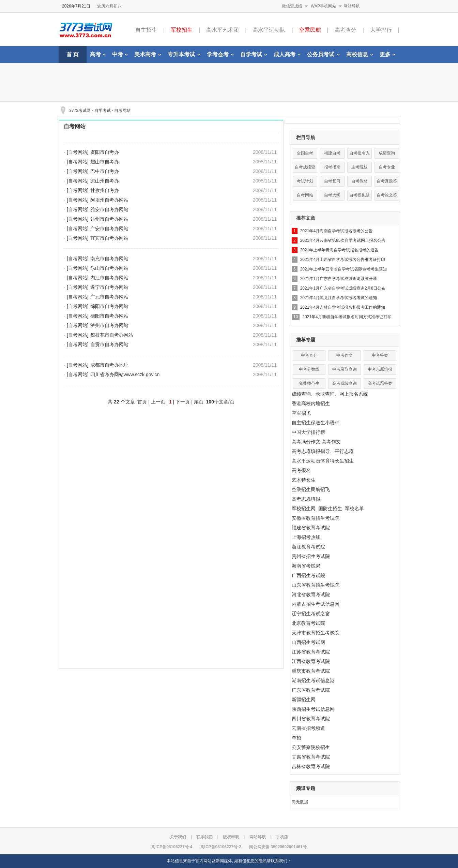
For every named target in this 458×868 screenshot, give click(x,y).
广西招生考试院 (308, 575)
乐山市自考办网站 (109, 268)
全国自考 (305, 153)
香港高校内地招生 (311, 403)
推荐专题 (306, 340)
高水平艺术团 (223, 30)
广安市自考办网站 (109, 229)
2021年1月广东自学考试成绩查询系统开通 (339, 279)
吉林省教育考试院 (311, 766)
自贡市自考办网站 (109, 344)
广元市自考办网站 (109, 297)
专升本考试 (184, 54)
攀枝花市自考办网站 (112, 335)
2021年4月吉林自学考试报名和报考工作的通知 (343, 307)
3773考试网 (80, 111)
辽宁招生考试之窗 (311, 614)
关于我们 (178, 837)
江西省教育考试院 (311, 661)
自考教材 (360, 181)
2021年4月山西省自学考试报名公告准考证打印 (343, 260)
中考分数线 (309, 369)
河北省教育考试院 (311, 594)
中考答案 (380, 355)
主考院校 (360, 167)
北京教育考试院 (308, 623)
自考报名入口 (360, 155)
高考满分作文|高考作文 (316, 442)
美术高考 (148, 54)
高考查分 (346, 30)
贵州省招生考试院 (311, 556)
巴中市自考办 (105, 171)
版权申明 (231, 837)
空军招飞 (301, 413)
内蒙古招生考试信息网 (316, 604)
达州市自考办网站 (109, 219)
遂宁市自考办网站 (109, 287)
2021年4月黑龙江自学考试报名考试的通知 (339, 298)
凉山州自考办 (105, 181)
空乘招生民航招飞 (311, 489)
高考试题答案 (380, 383)
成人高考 (287, 54)
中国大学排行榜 (308, 432)
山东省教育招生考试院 (316, 585)
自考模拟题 (360, 195)
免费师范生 (309, 383)
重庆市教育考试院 (311, 671)
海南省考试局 (306, 566)
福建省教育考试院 (311, 528)
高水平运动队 (269, 30)
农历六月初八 (109, 6)
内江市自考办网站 (109, 278)
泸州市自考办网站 (109, 325)
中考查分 (309, 355)
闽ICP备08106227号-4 (172, 847)
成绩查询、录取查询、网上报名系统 (330, 394)
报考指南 (332, 167)
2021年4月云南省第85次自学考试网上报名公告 (343, 240)
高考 (98, 54)
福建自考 (332, 153)
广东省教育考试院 (311, 690)
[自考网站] (78, 152)
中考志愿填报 (380, 369)
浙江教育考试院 (308, 547)
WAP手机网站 (324, 6)
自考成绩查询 (305, 169)
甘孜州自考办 (105, 190)
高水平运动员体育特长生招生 (323, 461)
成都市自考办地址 (109, 365)
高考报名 (301, 470)
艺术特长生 (304, 480)
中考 (120, 54)
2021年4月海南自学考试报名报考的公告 (337, 231)
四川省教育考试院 (311, 719)
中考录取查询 (345, 369)
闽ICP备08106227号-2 (221, 847)
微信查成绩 (292, 6)
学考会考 (220, 54)
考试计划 (305, 181)
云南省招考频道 (308, 728)
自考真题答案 (387, 183)
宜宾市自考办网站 (109, 238)
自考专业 (387, 167)
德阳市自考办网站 (109, 316)
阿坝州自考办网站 (109, 200)
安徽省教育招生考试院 (316, 518)
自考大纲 (332, 195)
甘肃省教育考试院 (311, 757)
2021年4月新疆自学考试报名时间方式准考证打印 (347, 317)
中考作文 (345, 355)
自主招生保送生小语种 (316, 423)
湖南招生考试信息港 (313, 680)
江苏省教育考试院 (311, 652)
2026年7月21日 (76, 6)
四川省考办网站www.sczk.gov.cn (125, 374)
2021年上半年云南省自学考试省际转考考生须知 (344, 269)
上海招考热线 (306, 537)
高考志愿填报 (306, 499)
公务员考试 (323, 54)
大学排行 (381, 30)
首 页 (73, 54)
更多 (387, 54)
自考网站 (122, 111)
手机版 (282, 837)
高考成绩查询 (345, 383)
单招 (296, 738)
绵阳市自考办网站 (109, 306)
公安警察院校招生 (311, 747)
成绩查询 (387, 153)
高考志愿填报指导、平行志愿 (323, 451)
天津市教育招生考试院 (316, 633)
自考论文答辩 (387, 197)
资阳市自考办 (105, 152)
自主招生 (146, 30)
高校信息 (360, 54)
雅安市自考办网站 (109, 209)
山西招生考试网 (308, 642)
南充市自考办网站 (109, 259)
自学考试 (254, 54)
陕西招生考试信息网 (313, 709)
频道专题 (306, 788)
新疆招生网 (304, 700)
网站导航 (352, 6)
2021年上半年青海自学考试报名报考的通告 (340, 250)
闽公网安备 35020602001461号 (278, 847)
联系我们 (204, 837)
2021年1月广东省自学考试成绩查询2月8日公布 (343, 288)
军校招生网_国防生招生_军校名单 (328, 509)
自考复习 (332, 181)
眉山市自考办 (105, 162)
